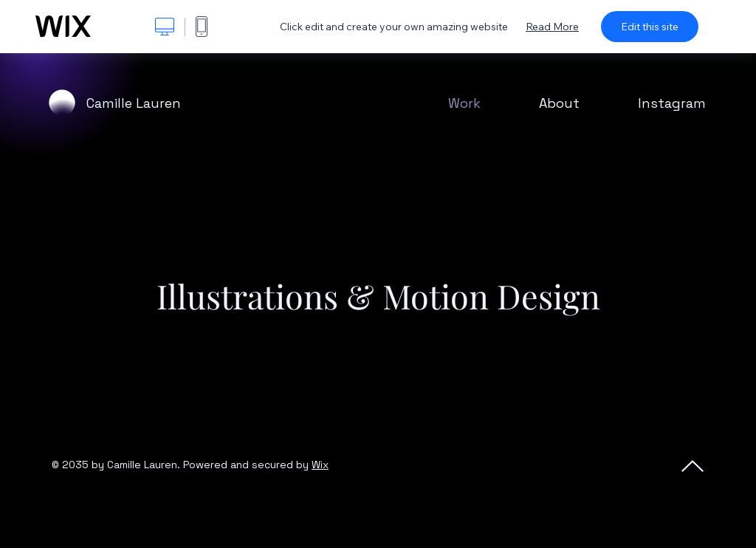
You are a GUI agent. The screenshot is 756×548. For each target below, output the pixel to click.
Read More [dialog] (552, 27)
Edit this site (650, 27)
